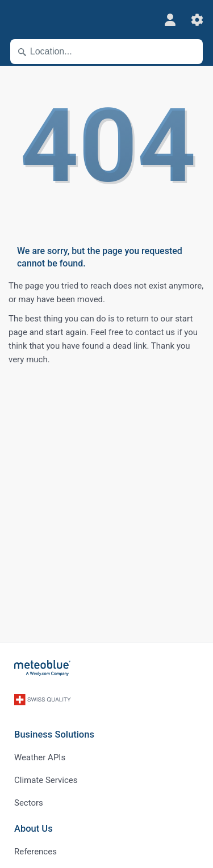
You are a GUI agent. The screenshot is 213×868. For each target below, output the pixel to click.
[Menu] (17, 20)
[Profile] (170, 20)
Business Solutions (54, 734)
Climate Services (46, 780)
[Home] (43, 668)
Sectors (29, 803)
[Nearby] (189, 52)
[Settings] (197, 20)
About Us (34, 829)
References (35, 852)
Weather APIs (40, 757)
